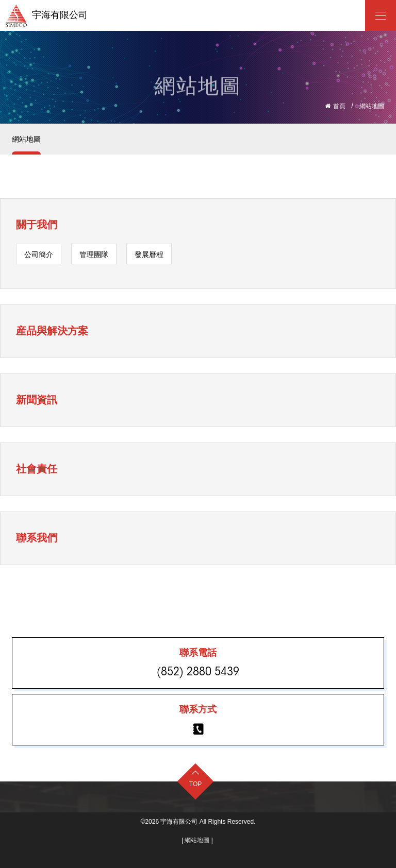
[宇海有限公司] (381, 15)
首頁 (339, 106)
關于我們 (37, 225)
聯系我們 (37, 538)
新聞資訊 (37, 400)
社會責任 (37, 469)
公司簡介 (39, 254)
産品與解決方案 (52, 331)
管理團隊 (94, 254)
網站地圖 (372, 106)
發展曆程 (149, 254)
